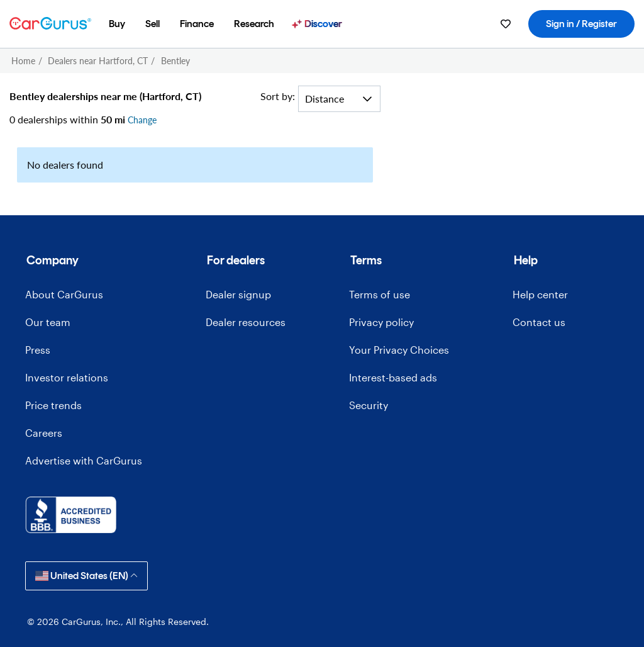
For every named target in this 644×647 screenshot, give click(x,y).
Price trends (53, 405)
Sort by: (278, 96)
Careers (44, 433)
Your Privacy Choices (399, 350)
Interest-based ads (393, 377)
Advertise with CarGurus (84, 460)
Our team (48, 322)
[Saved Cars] (506, 24)
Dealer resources (246, 322)
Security (369, 405)
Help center (540, 294)
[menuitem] (117, 24)
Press (38, 350)
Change (142, 120)
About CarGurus (64, 294)
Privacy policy (381, 322)
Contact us (539, 322)
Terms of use (380, 294)
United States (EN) (86, 576)
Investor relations (67, 377)
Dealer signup (238, 294)
